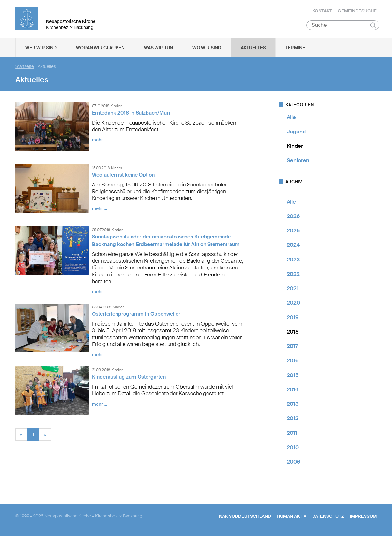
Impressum (363, 517)
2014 (293, 390)
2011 (292, 434)
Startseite (25, 67)
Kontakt (322, 11)
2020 (293, 304)
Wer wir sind (41, 48)
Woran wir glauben (100, 48)
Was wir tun (158, 48)
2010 (293, 448)
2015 (293, 376)
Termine (295, 48)
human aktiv (292, 517)
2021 (293, 289)
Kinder (295, 147)
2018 (293, 332)
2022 (293, 275)
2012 (293, 419)
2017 (292, 347)
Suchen (373, 26)
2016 (293, 361)
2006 (293, 463)
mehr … (99, 141)
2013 (293, 405)
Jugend (296, 132)
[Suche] (343, 26)
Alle (291, 118)
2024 (293, 246)
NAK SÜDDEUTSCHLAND (245, 517)
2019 (293, 318)
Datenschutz (328, 517)
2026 (293, 217)
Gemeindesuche (357, 11)
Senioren (298, 161)
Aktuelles (253, 48)
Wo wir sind (207, 48)
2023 (293, 260)
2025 (293, 231)
